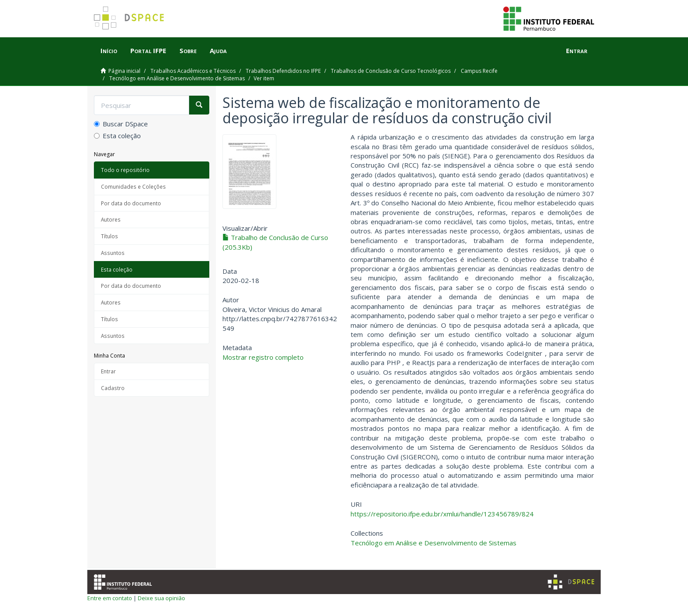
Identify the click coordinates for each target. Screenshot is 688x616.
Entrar (108, 371)
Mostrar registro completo (263, 357)
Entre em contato (110, 598)
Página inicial (124, 71)
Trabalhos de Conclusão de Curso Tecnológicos (391, 71)
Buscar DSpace (121, 124)
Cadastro (113, 388)
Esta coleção (117, 136)
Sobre (188, 50)
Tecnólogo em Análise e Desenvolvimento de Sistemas (177, 78)
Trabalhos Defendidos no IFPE (283, 71)
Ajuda (218, 50)
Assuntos (113, 253)
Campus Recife (479, 71)
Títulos (109, 236)
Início (109, 50)
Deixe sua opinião (161, 598)
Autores (111, 219)
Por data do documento (131, 203)
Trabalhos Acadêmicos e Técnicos (193, 71)
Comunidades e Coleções (133, 186)
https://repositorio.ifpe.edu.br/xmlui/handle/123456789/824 (442, 514)
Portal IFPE (148, 50)
